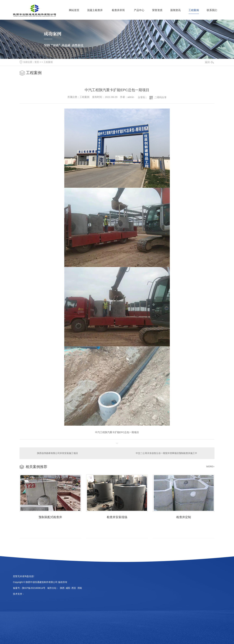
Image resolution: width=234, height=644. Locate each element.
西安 (74, 588)
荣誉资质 (157, 10)
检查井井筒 (118, 10)
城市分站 (52, 588)
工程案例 (194, 10)
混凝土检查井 (95, 10)
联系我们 (212, 10)
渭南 (80, 588)
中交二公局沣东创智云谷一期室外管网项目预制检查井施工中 (166, 453)
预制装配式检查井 (50, 517)
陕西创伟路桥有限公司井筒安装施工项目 (58, 453)
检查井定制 (184, 517)
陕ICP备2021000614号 (34, 588)
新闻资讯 (175, 10)
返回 (209, 62)
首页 (37, 62)
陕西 (62, 588)
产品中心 (139, 10)
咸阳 (68, 588)
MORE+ (210, 467)
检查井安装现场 (117, 517)
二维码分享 (160, 97)
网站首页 (74, 10)
